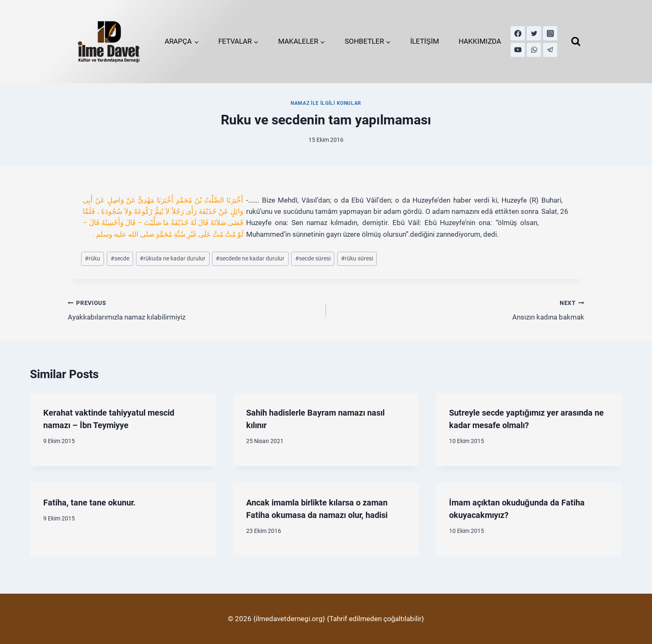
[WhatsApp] (534, 50)
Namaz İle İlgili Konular (326, 103)
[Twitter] (534, 33)
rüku (93, 258)
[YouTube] (518, 50)
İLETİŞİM (425, 41)
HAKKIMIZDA (480, 41)
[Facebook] (518, 33)
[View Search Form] (576, 41)
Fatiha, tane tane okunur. (89, 503)
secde (120, 258)
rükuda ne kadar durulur (173, 258)
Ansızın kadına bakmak (459, 309)
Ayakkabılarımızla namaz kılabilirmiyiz (193, 309)
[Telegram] (550, 50)
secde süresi (313, 258)
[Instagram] (550, 33)
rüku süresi (357, 258)
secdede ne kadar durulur (250, 258)
